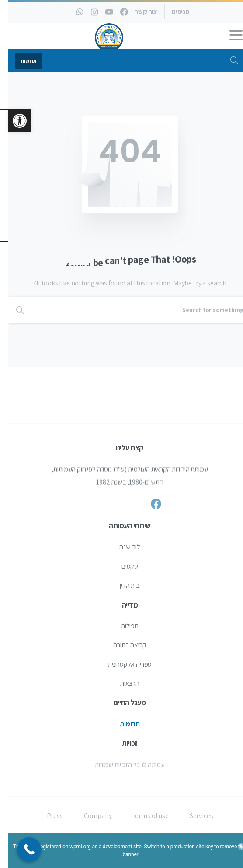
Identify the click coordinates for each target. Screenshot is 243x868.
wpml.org (72, 847)
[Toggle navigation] (228, 37)
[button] (11, 121)
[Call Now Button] (21, 849)
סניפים (172, 12)
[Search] (133, 310)
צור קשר (138, 12)
